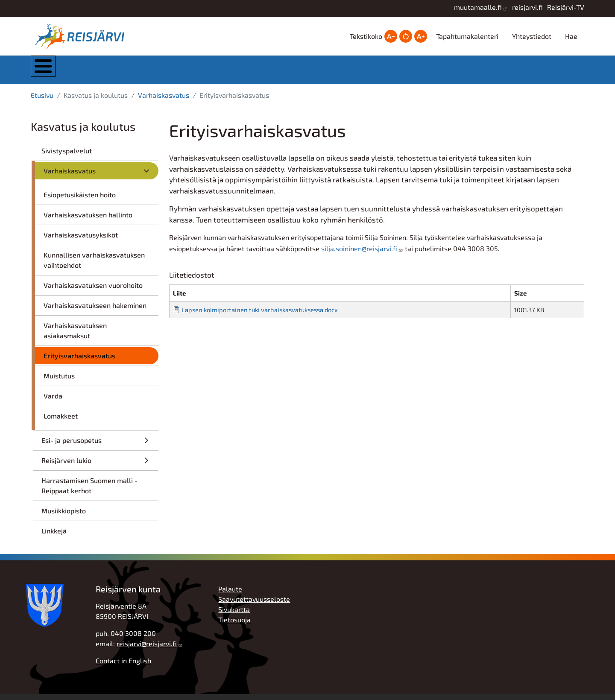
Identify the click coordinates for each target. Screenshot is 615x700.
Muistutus (59, 382)
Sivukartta (234, 615)
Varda (53, 402)
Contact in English (123, 666)
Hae (571, 36)
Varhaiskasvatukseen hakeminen (95, 311)
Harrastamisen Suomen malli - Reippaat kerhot (89, 491)
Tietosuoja (234, 625)
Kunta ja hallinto (126, 72)
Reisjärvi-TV (566, 7)
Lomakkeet (61, 422)
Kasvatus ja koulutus (298, 72)
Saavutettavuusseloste (254, 605)
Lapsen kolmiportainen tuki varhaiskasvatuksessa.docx (260, 316)
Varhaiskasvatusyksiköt (81, 241)
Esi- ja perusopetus (72, 446)
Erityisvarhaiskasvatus (79, 362)
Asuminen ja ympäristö (213, 72)
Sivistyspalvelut (67, 157)
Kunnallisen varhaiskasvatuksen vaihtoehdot (94, 266)
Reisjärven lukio (66, 466)
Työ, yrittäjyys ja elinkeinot (470, 72)
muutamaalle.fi (478, 7)
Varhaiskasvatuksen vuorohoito (93, 291)
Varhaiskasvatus (164, 101)
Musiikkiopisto (64, 517)
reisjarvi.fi (527, 7)
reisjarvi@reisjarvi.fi (147, 649)
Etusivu (42, 101)
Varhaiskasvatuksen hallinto (88, 221)
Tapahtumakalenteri (467, 36)
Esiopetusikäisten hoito (80, 201)
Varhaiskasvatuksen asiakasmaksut (75, 336)
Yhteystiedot (532, 36)
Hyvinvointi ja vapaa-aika (384, 72)
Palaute (230, 595)
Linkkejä (54, 537)
